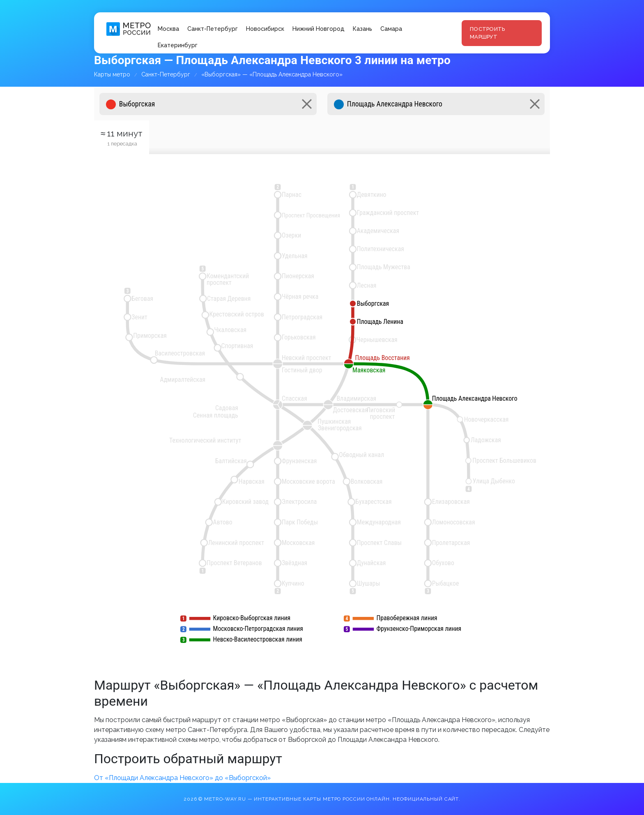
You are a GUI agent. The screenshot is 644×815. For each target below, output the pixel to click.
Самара (391, 29)
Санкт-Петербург (213, 29)
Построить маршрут (487, 33)
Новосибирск (265, 29)
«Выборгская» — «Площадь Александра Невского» (272, 74)
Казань (362, 29)
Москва (168, 29)
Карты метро (112, 74)
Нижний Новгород (319, 29)
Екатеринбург (178, 45)
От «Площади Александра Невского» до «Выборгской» (182, 778)
